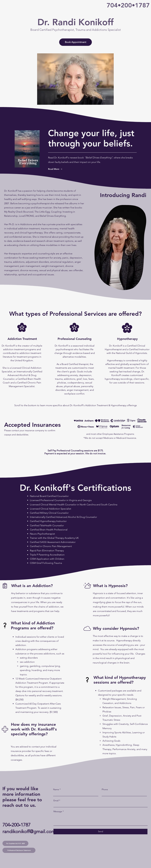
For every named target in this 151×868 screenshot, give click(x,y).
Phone (105, 789)
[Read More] (59, 169)
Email (56, 800)
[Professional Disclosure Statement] (19, 850)
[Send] (100, 832)
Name (56, 789)
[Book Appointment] (75, 42)
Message (58, 811)
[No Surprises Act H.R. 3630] (15, 843)
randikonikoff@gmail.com (29, 831)
